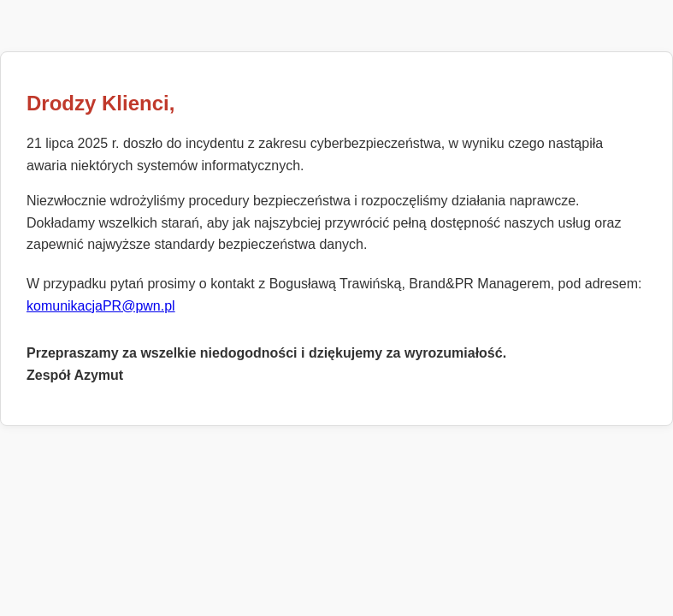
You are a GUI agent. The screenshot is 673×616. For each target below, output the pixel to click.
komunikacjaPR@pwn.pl (101, 306)
